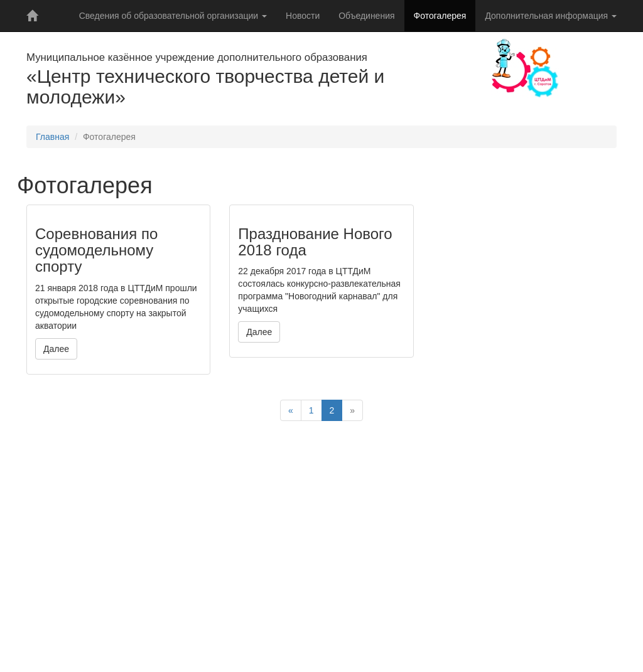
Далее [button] (56, 349)
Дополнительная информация (551, 16)
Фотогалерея (440, 16)
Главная (52, 137)
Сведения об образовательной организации (173, 16)
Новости (303, 16)
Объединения (366, 16)
